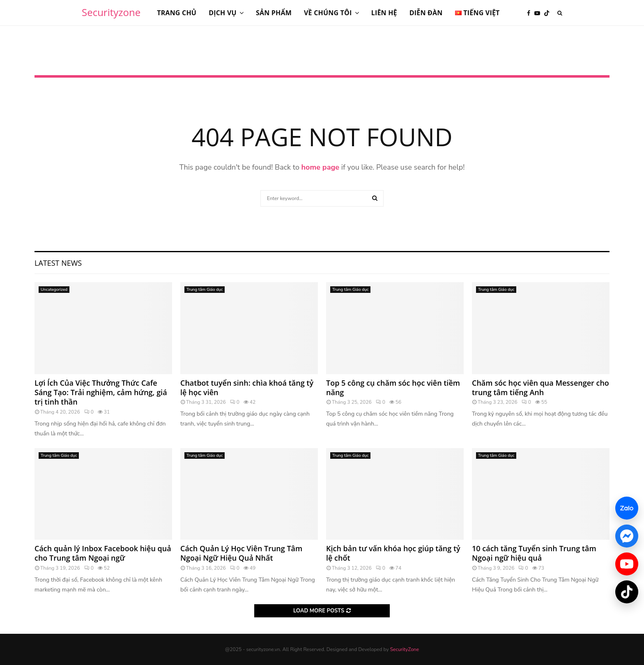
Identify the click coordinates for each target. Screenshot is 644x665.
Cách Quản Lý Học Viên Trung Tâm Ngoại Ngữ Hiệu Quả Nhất (241, 553)
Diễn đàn (426, 13)
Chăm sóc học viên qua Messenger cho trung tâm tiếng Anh (540, 388)
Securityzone (111, 12)
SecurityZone (405, 649)
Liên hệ (384, 13)
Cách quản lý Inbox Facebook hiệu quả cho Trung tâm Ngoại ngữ (103, 553)
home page (321, 167)
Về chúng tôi (328, 13)
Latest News (58, 263)
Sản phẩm (274, 13)
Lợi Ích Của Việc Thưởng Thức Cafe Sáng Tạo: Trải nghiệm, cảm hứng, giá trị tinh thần (101, 392)
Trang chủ (177, 13)
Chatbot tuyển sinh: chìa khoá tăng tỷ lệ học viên (247, 388)
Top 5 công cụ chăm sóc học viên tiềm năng (393, 388)
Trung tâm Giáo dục (205, 290)
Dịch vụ (223, 13)
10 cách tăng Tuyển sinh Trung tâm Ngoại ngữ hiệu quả (534, 553)
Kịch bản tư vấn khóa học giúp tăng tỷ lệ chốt (393, 553)
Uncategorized (54, 290)
